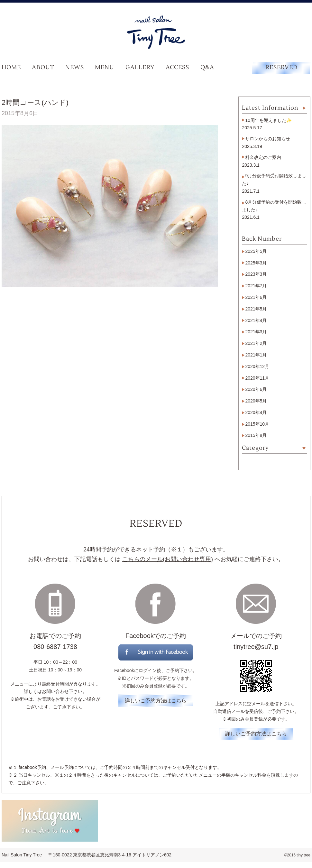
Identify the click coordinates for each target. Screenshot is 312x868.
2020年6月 (256, 389)
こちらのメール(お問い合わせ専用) (168, 559)
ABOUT (43, 67)
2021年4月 (256, 320)
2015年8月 (256, 435)
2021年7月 (256, 286)
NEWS (75, 67)
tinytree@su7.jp (256, 647)
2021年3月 (256, 332)
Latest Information (270, 108)
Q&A (207, 67)
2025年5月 (256, 251)
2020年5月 (256, 401)
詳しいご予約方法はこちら (156, 701)
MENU (105, 67)
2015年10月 (257, 424)
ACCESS (177, 67)
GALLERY (140, 67)
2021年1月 (256, 355)
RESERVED (281, 67)
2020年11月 (257, 378)
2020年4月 (256, 412)
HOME (11, 67)
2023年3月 (256, 274)
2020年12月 (257, 366)
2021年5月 (256, 309)
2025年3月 (256, 263)
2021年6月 (256, 297)
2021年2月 (256, 343)
